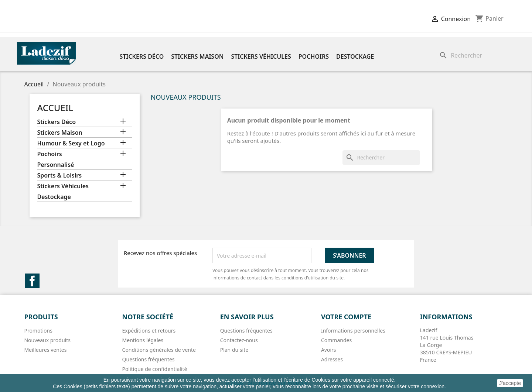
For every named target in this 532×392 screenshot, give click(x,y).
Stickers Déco (142, 56)
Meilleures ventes (45, 350)
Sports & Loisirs (59, 176)
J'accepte (510, 383)
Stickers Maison (197, 56)
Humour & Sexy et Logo (71, 143)
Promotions (38, 331)
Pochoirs (314, 56)
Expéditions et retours (149, 331)
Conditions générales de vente (159, 350)
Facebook (32, 281)
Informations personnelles (353, 331)
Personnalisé (55, 165)
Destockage (355, 56)
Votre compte (346, 317)
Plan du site (234, 350)
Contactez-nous (239, 340)
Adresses (332, 359)
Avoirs (329, 350)
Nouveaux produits (47, 340)
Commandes (336, 340)
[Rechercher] (475, 55)
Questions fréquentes (149, 359)
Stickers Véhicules (261, 56)
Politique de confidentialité (155, 369)
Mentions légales (143, 340)
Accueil (55, 108)
